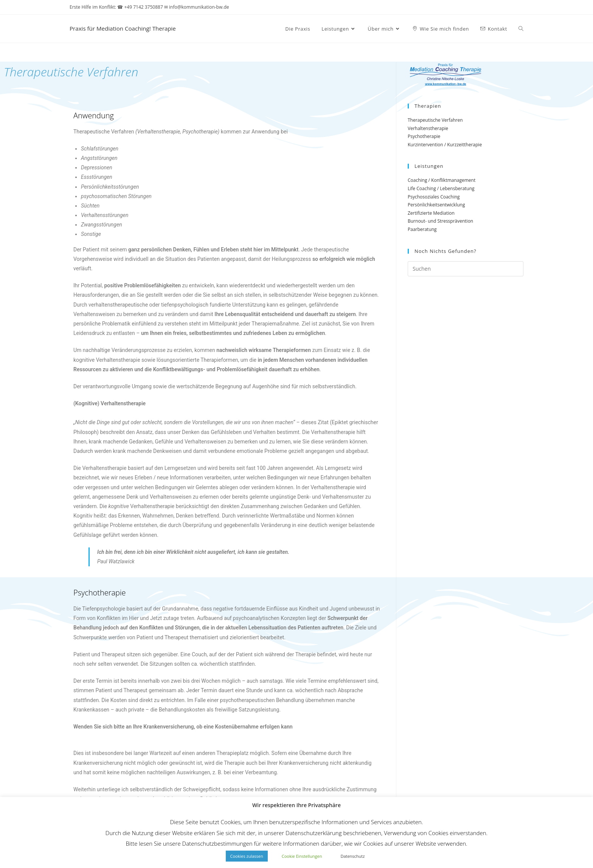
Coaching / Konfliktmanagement (442, 180)
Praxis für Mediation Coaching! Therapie (140, 29)
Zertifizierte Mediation (431, 213)
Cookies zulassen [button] (247, 856)
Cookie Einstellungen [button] (302, 856)
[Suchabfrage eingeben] (466, 269)
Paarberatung (422, 229)
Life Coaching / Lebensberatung (441, 188)
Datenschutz (352, 856)
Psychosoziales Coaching (434, 197)
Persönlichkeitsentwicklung (436, 205)
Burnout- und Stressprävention (440, 221)
